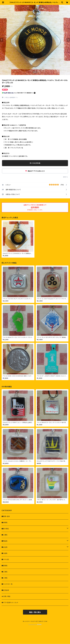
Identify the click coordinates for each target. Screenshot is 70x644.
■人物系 (5, 578)
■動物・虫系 (6, 516)
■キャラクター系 (7, 584)
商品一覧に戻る (35, 612)
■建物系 (5, 566)
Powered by (35, 625)
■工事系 (5, 572)
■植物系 (5, 523)
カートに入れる (35, 163)
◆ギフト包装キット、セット (10, 602)
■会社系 (5, 547)
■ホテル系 (5, 559)
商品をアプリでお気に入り (35, 171)
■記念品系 (5, 590)
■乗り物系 (5, 529)
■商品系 (5, 541)
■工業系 (5, 535)
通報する (66, 177)
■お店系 (5, 553)
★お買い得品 (6, 596)
